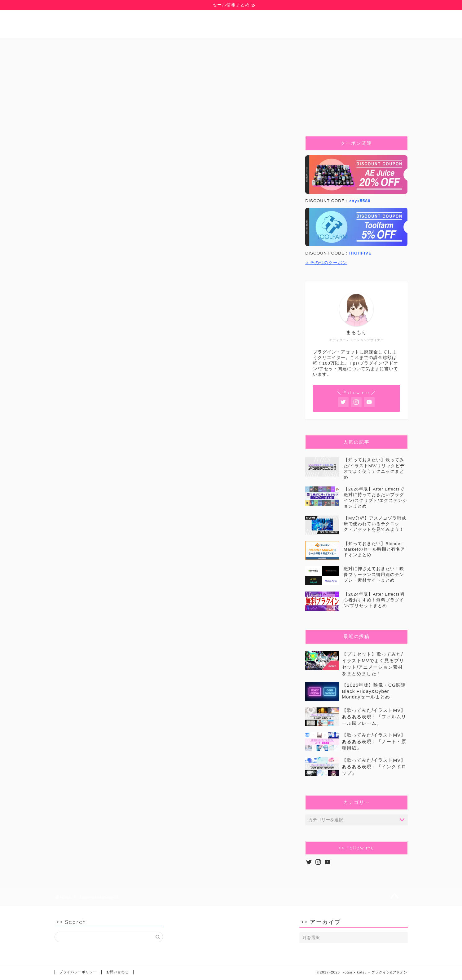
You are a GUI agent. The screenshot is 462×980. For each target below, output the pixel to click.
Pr (187, 45)
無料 (84, 45)
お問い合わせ (117, 972)
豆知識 (121, 45)
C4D (264, 45)
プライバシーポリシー (78, 972)
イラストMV (307, 45)
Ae (156, 45)
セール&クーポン (364, 45)
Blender (224, 45)
